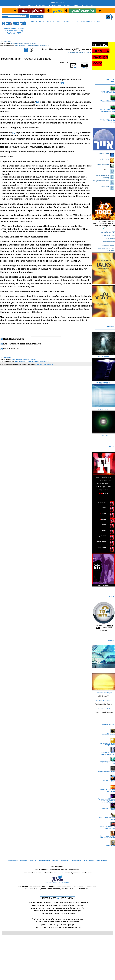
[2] (38, 102)
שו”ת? (18, 5)
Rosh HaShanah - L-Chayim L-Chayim (24, 44)
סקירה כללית (87, 5)
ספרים (67, 5)
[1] (63, 83)
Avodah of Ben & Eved (79, 53)
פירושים (34, 22)
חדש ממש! (28, 5)
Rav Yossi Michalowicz (104, 701)
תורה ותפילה (50, 22)
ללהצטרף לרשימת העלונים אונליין (14, 29)
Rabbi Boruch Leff (104, 709)
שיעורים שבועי (55, 5)
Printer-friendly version (87, 64)
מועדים (41, 22)
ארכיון (76, 5)
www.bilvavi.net (58, 3)
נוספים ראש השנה (6, 42)
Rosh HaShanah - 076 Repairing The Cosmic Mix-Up (32, 46)
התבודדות (76, 22)
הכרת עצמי (85, 22)
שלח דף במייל (76, 63)
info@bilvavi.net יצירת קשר (59, 869)
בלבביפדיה (25, 22)
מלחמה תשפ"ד (37, 17)
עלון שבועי (41, 5)
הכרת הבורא (96, 22)
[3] (14, 132)
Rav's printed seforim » (45, 364)
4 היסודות (67, 22)
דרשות (59, 22)
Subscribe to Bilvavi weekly (14, 31)
